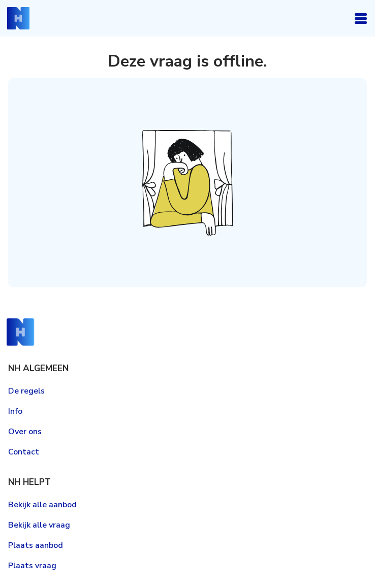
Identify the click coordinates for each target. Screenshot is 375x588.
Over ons (25, 432)
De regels (26, 391)
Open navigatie (361, 18)
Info (15, 411)
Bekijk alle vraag (39, 525)
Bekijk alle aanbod (42, 505)
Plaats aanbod (36, 545)
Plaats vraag (32, 566)
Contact (24, 452)
